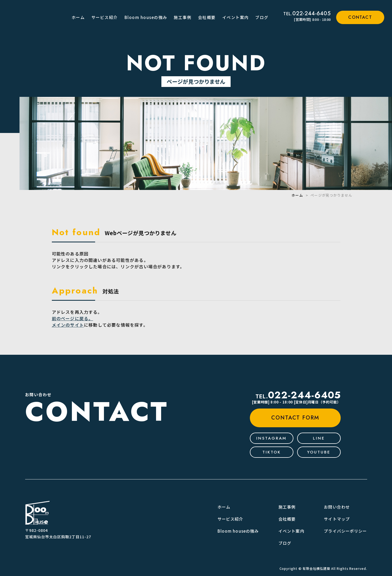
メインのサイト (68, 325)
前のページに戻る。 (73, 318)
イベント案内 (236, 17)
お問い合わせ (337, 507)
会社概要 (207, 17)
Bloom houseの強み (146, 17)
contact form (295, 418)
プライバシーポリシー (345, 531)
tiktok (272, 452)
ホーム (78, 17)
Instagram (271, 438)
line (319, 438)
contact (360, 17)
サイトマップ (337, 519)
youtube (319, 452)
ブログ (262, 17)
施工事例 (183, 17)
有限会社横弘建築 (316, 568)
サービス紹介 (105, 17)
